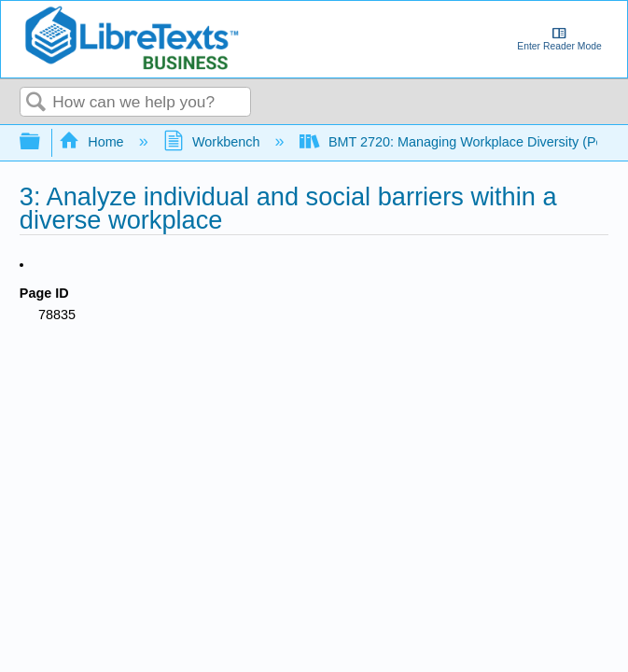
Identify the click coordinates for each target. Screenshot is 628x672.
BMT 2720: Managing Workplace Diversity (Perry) (464, 142)
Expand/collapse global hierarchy (42, 142)
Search (36, 103)
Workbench (214, 142)
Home (93, 142)
